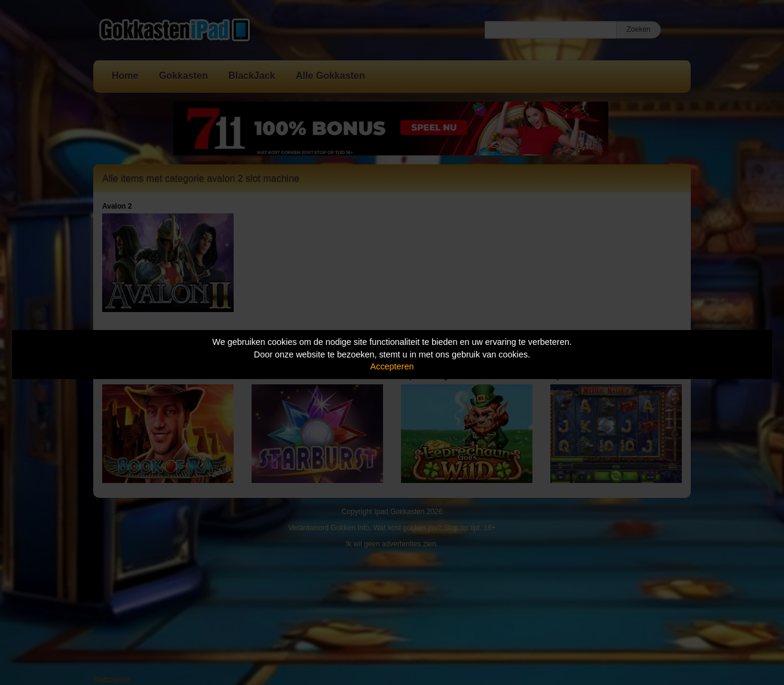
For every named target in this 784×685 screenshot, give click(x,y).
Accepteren (392, 366)
